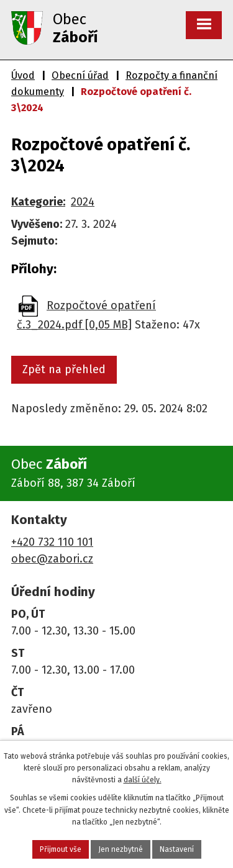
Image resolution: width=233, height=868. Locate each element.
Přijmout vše (61, 849)
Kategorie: (38, 202)
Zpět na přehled (64, 369)
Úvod (23, 75)
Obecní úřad (80, 75)
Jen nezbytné (121, 849)
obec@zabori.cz (52, 559)
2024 (83, 202)
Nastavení (177, 849)
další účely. (143, 780)
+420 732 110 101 (52, 542)
